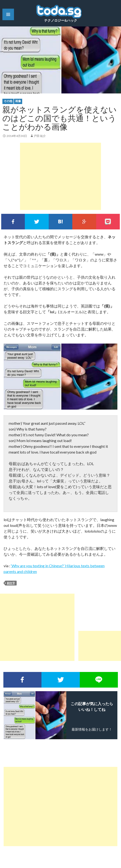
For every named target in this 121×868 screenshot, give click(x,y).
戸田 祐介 (40, 136)
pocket (108, 222)
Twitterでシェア (37, 222)
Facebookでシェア (13, 222)
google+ (84, 222)
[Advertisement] (60, 176)
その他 (8, 101)
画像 (18, 101)
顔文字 (11, 583)
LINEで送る (99, 680)
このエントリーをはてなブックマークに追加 (60, 222)
